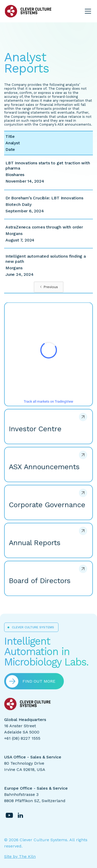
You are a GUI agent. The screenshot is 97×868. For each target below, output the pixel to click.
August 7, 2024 (20, 244)
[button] (87, 11)
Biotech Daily (18, 208)
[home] (28, 11)
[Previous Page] (49, 287)
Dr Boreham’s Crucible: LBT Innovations (44, 202)
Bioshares (15, 175)
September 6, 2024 (25, 215)
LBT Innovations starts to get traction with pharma (48, 166)
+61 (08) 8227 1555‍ (22, 742)
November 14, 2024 (25, 181)
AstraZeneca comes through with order (44, 231)
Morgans (14, 238)
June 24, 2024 (19, 278)
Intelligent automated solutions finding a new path (46, 263)
